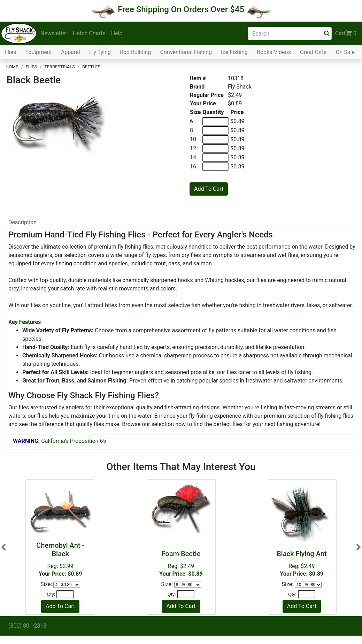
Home (12, 67)
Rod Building (135, 52)
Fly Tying (100, 52)
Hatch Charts (89, 33)
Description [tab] (22, 222)
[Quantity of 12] (215, 149)
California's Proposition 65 (59, 441)
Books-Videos (274, 52)
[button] (3, 547)
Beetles (91, 67)
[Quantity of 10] (215, 139)
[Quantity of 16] (215, 167)
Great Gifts (313, 52)
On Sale (345, 52)
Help (117, 33)
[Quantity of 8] (215, 130)
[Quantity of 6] (215, 121)
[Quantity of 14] (215, 158)
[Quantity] (65, 594)
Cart (346, 33)
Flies (10, 52)
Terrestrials (60, 67)
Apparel (71, 52)
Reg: (181, 563)
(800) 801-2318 (27, 626)
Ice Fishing (234, 52)
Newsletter (54, 33)
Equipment (39, 52)
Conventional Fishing (186, 52)
